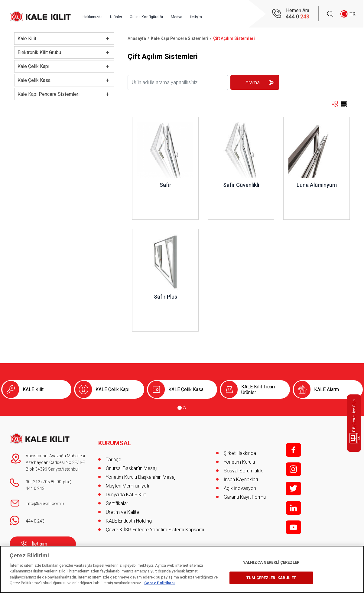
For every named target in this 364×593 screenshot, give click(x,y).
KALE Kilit (33, 389)
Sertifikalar (117, 497)
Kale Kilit (27, 39)
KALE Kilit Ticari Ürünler (258, 390)
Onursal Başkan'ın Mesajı (132, 462)
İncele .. (140, 120)
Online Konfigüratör (170, 14)
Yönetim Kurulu (239, 462)
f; (293, 450)
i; (293, 469)
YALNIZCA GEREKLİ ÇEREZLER (271, 562)
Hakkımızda (109, 14)
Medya (205, 14)
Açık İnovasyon (240, 488)
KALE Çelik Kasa (186, 389)
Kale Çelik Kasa (34, 80)
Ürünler (136, 14)
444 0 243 (35, 488)
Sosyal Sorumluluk (243, 471)
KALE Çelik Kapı (112, 389)
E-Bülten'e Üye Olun (355, 421)
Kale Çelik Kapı (33, 66)
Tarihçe (114, 453)
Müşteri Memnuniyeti (127, 480)
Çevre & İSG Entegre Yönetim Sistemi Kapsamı (155, 523)
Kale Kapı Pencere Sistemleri (49, 94)
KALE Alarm (327, 389)
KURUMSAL (116, 437)
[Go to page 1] (180, 408)
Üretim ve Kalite (122, 506)
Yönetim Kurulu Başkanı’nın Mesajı (141, 471)
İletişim (227, 14)
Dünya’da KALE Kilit (126, 488)
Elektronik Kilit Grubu (39, 52)
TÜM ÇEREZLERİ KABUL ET (271, 577)
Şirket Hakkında (240, 453)
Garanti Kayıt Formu (245, 497)
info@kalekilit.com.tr (45, 504)
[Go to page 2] (184, 408)
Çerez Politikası (159, 583)
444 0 (297, 17)
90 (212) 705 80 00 (44, 482)
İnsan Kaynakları (241, 480)
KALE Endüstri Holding (129, 515)
